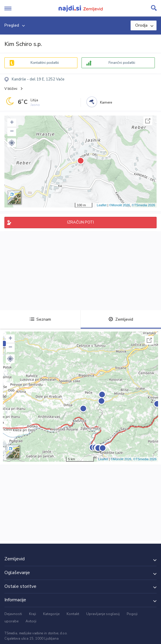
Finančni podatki (122, 63)
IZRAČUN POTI (80, 222)
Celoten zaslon (148, 121)
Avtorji (31, 621)
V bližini (11, 89)
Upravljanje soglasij (103, 614)
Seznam (40, 319)
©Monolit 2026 (120, 205)
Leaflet (102, 205)
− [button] (12, 132)
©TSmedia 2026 (143, 205)
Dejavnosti (13, 614)
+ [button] (12, 123)
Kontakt (73, 614)
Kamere (106, 102)
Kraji (33, 614)
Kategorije (51, 614)
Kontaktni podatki (45, 63)
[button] (12, 143)
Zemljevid (121, 319)
